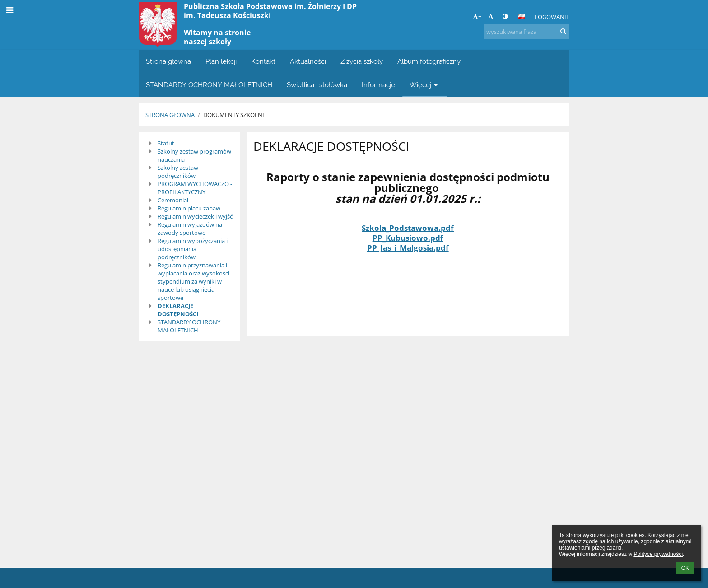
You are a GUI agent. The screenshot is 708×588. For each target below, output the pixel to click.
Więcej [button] (425, 85)
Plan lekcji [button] (221, 61)
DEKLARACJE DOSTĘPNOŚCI (178, 310)
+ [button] (477, 16)
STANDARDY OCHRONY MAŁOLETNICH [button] (209, 85)
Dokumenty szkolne (234, 115)
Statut (166, 143)
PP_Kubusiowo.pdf (408, 238)
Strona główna (170, 115)
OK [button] (685, 568)
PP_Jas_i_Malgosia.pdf (408, 247)
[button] (522, 17)
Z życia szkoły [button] (362, 61)
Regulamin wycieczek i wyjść (195, 216)
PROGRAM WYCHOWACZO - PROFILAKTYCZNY (195, 188)
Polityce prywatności (658, 554)
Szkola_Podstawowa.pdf (408, 228)
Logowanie (552, 17)
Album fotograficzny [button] (429, 61)
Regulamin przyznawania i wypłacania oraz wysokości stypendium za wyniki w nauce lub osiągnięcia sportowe (193, 281)
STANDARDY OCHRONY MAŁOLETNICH (189, 326)
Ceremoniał (173, 200)
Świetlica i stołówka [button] (317, 85)
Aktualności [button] (308, 61)
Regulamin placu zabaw (189, 208)
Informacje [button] (378, 85)
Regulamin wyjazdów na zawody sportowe (190, 229)
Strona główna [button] (168, 61)
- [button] (492, 16)
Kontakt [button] (263, 61)
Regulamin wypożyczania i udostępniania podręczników (193, 249)
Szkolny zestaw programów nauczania (194, 155)
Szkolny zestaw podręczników (178, 172)
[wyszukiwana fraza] (526, 32)
